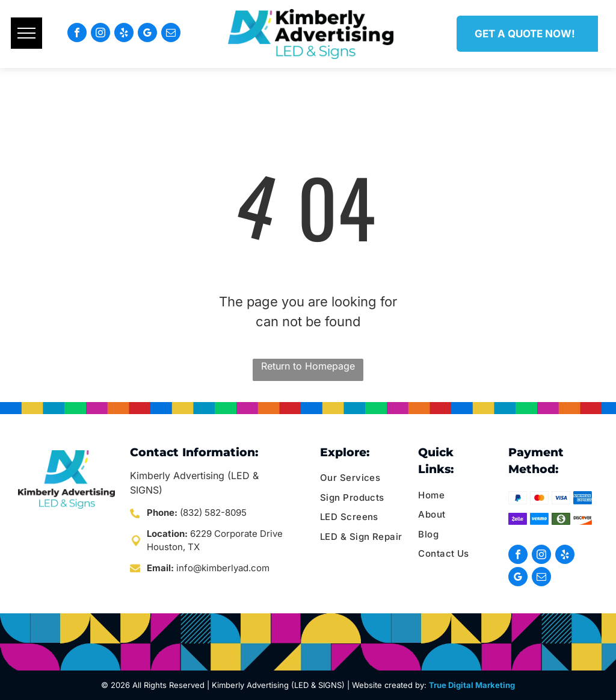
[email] (171, 34)
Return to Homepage (308, 366)
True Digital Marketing (472, 685)
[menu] (26, 33)
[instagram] (100, 34)
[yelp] (124, 34)
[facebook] (77, 34)
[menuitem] (366, 478)
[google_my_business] (147, 34)
